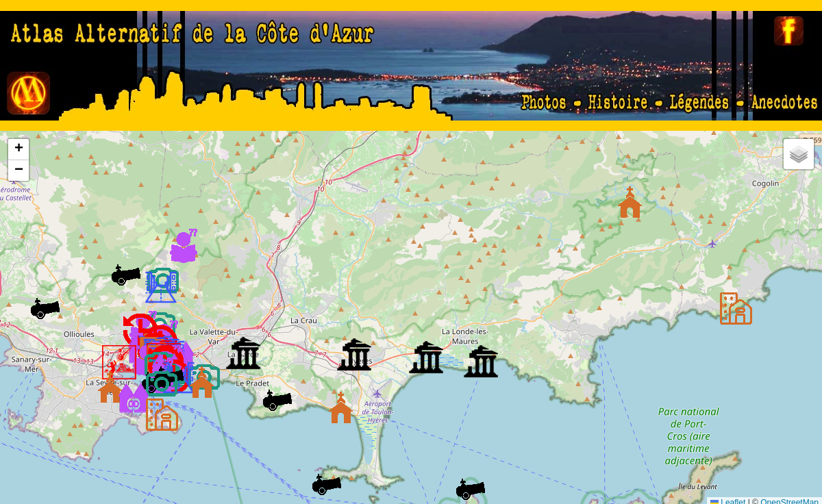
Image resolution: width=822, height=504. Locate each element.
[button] (736, 308)
